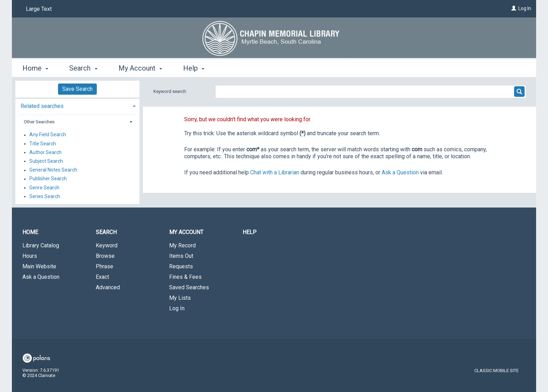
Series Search (45, 196)
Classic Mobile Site (496, 371)
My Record (182, 245)
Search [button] (83, 68)
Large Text (39, 9)
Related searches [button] (42, 106)
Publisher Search (48, 179)
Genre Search (44, 188)
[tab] (77, 105)
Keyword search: (171, 91)
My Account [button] (140, 68)
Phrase (104, 266)
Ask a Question (41, 277)
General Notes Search (53, 170)
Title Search (43, 144)
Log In (525, 8)
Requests (181, 266)
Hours (30, 256)
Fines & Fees (185, 277)
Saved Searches (189, 287)
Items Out (181, 256)
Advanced (108, 287)
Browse (105, 256)
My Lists (180, 298)
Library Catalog (41, 245)
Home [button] (35, 68)
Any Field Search (48, 135)
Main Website (39, 266)
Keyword (107, 245)
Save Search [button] (77, 89)
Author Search (45, 152)
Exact (102, 277)
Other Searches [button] (39, 122)
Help (250, 232)
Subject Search (46, 161)
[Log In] (514, 8)
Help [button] (194, 68)
